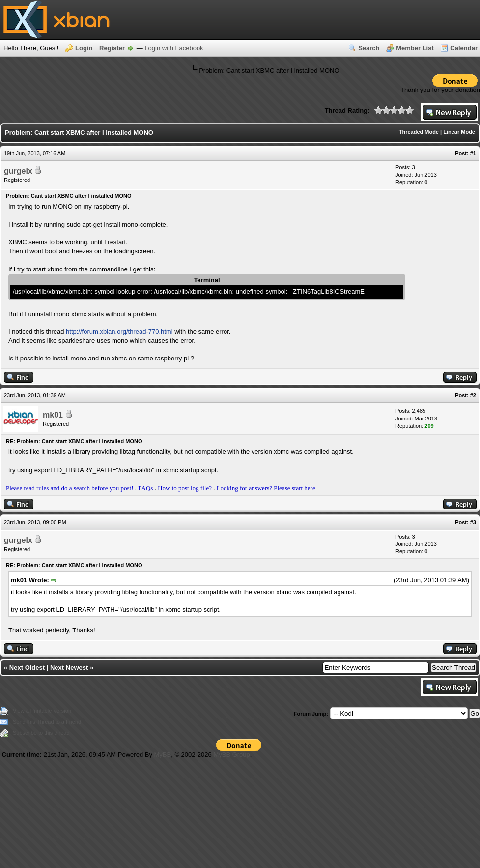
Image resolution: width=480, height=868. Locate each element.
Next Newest (69, 668)
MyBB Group (231, 755)
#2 (473, 395)
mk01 (53, 415)
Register (112, 48)
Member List (415, 48)
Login (84, 48)
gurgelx (18, 171)
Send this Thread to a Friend (47, 722)
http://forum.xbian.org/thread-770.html (119, 332)
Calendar (464, 48)
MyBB (163, 755)
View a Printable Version (42, 711)
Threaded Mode (419, 132)
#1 (473, 153)
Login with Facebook (174, 48)
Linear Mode (459, 132)
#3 (473, 522)
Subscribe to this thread (41, 733)
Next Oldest (27, 668)
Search (369, 48)
